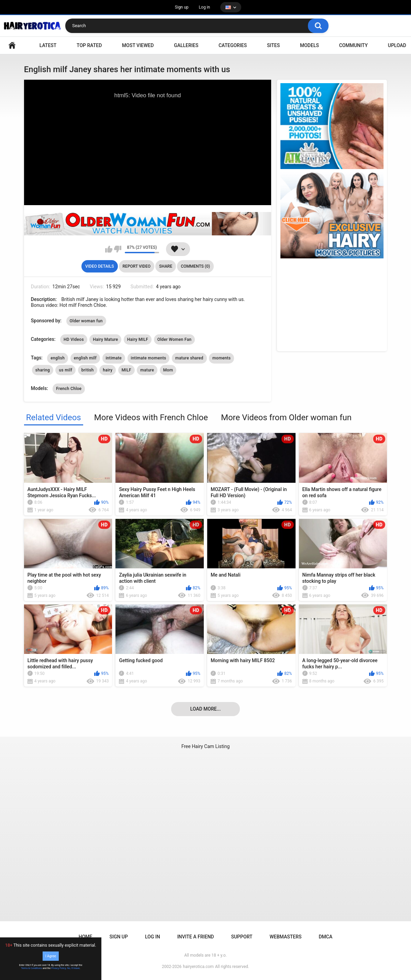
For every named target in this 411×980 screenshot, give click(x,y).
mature (147, 370)
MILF (126, 370)
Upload (397, 45)
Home (86, 937)
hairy (108, 370)
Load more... (206, 709)
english (58, 358)
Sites (273, 45)
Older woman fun (86, 321)
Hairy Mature (105, 339)
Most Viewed (138, 45)
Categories (233, 45)
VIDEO (12, 46)
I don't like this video (118, 249)
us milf (65, 370)
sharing (43, 370)
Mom (168, 370)
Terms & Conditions (31, 968)
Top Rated (89, 45)
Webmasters (286, 937)
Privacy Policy (59, 968)
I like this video (109, 249)
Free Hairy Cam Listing (206, 746)
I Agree (51, 956)
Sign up (182, 7)
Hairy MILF (138, 339)
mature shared (189, 358)
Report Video (137, 266)
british (88, 370)
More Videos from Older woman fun (286, 417)
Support (242, 937)
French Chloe (69, 389)
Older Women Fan (175, 339)
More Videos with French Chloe (151, 417)
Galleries (186, 45)
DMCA (325, 937)
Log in (205, 7)
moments (221, 358)
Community (353, 45)
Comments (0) (195, 266)
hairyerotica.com (198, 967)
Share (166, 266)
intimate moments (149, 358)
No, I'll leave (73, 968)
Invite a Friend (196, 937)
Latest (48, 45)
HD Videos (74, 339)
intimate (114, 358)
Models (309, 45)
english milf (85, 358)
